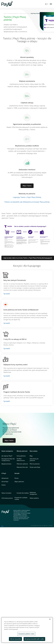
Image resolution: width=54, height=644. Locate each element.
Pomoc (17, 478)
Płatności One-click (22, 467)
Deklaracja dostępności (33, 493)
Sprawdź (7, 294)
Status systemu (34, 498)
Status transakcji (6, 493)
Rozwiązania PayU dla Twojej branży (8, 460)
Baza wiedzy (34, 451)
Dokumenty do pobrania (34, 460)
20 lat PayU (5, 482)
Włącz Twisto (27, 186)
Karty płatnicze (21, 456)
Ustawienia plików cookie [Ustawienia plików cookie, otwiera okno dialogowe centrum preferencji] (26, 634)
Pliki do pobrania (35, 464)
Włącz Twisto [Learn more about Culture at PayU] (9, 440)
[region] (27, 630)
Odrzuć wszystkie (15, 639)
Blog (31, 456)
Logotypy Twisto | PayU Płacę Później (27, 197)
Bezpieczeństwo (6, 464)
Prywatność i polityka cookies (21, 499)
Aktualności (5, 478)
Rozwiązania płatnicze (13, 13)
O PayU (4, 473)
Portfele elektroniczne (21, 460)
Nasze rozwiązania (7, 451)
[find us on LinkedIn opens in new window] (2, 526)
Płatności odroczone (25, 13)
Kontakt (17, 473)
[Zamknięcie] (50, 619)
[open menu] (51, 4)
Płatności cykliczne (22, 464)
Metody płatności (22, 451)
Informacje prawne (7, 498)
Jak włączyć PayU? (7, 456)
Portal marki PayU (35, 467)
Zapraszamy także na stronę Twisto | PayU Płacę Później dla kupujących (28, 258)
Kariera (4, 485)
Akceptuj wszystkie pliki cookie (34, 639)
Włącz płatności (19, 482)
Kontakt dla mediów (23, 493)
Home (5, 13)
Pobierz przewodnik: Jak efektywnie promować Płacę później (27, 202)
